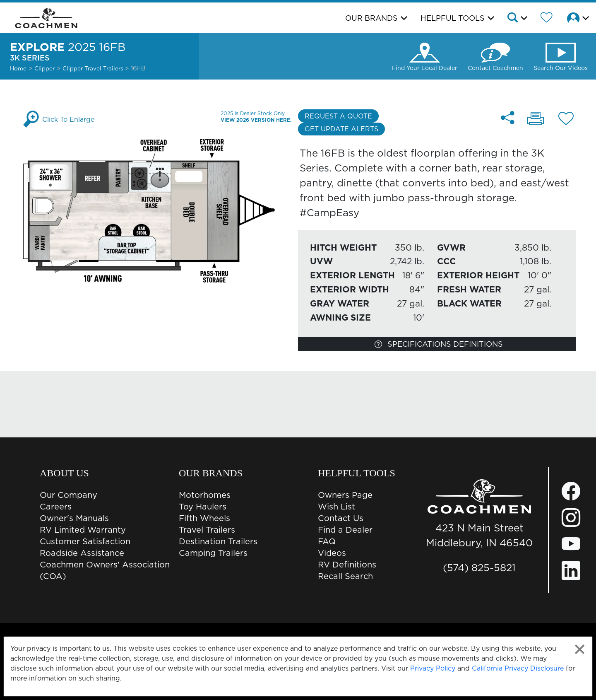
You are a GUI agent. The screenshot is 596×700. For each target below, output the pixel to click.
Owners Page (345, 495)
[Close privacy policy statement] (580, 649)
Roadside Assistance (82, 553)
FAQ (327, 541)
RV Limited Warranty (83, 530)
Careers (56, 507)
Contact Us (341, 518)
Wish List (336, 507)
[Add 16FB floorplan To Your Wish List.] (566, 120)
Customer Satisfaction (85, 541)
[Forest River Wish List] (547, 19)
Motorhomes (205, 495)
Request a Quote (338, 116)
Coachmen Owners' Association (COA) (105, 570)
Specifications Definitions (439, 344)
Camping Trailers (213, 553)
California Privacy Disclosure (518, 668)
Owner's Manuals (74, 518)
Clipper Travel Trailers (94, 68)
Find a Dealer (345, 530)
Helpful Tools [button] (453, 18)
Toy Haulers (203, 507)
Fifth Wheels (204, 518)
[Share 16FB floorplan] (508, 118)
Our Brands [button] (371, 18)
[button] (517, 19)
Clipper (44, 68)
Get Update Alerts (341, 129)
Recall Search (345, 576)
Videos (332, 553)
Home (18, 68)
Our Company (68, 495)
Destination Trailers (218, 541)
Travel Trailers (207, 530)
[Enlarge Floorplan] (159, 210)
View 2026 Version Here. (256, 120)
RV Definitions (347, 565)
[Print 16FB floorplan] (536, 119)
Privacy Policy (433, 668)
